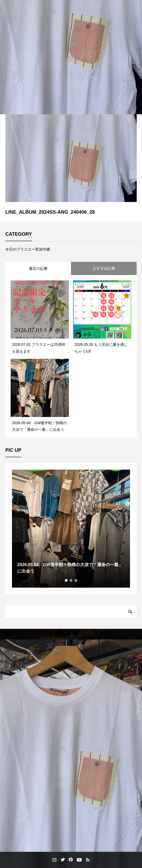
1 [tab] (66, 580)
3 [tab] (76, 580)
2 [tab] (71, 580)
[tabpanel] (71, 529)
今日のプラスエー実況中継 (28, 249)
